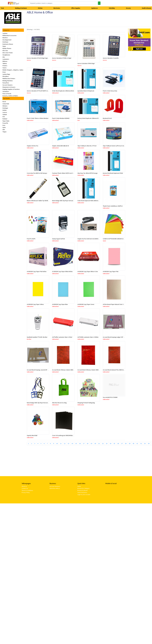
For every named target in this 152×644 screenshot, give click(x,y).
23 (107, 443)
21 (99, 443)
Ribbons (5, 61)
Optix (4, 127)
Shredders (6, 76)
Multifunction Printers (9, 79)
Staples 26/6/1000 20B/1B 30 (60, 146)
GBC (4, 130)
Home (79, 486)
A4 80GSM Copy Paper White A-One (88, 272)
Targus (4, 132)
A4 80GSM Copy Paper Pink (111, 272)
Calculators (6, 91)
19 (91, 443)
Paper (4, 46)
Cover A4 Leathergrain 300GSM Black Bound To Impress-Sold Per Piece (73, 435)
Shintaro (5, 106)
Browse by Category (83, 488)
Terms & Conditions (27, 490)
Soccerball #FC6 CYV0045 (110, 397)
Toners (5, 68)
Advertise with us (55, 488)
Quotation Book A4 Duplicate (86, 91)
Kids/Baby (112, 8)
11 (61, 443)
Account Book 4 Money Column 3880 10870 (64, 370)
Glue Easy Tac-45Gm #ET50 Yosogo (88, 173)
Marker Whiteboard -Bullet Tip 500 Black (38, 201)
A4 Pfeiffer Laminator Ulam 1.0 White (88, 337)
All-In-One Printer (8, 53)
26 (118, 443)
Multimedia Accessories (9, 35)
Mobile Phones (7, 48)
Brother (29, 339)
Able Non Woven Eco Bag (59, 403)
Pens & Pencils (7, 94)
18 (88, 443)
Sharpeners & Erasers (9, 87)
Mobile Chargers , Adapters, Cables (13, 70)
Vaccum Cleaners (7, 85)
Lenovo (5, 112)
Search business (82, 492)
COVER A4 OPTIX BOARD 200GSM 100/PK (114, 239)
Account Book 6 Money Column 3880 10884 (90, 370)
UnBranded (55, 93)
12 (65, 443)
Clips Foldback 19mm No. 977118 (87, 146)
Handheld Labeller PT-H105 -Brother (37, 337)
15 (76, 443)
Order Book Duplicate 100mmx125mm (63, 91)
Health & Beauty (147, 8)
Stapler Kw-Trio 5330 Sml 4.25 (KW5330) (89, 239)
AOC (4, 117)
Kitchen (40, 8)
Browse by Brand (82, 490)
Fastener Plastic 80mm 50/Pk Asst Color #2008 (66, 173)
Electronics (57, 8)
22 (103, 443)
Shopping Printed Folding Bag (86, 403)
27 (122, 443)
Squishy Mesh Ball (32, 435)
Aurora (29, 60)
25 (114, 443)
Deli (79, 120)
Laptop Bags (6, 74)
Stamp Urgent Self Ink (58, 239)
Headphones (6, 55)
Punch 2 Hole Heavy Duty (110, 91)
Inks (4, 57)
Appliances (95, 8)
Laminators (6, 59)
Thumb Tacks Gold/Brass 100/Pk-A (113, 206)
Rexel (4, 102)
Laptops (5, 33)
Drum (4, 72)
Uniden (5, 110)
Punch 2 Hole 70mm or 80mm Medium (38, 118)
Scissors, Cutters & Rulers (10, 96)
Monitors (5, 38)
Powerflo (5, 123)
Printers (5, 66)
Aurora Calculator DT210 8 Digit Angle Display (40, 58)
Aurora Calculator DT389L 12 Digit (62, 58)
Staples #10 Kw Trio (33, 146)
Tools (2, 8)
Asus (4, 125)
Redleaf (5, 119)
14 (72, 443)
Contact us (25, 488)
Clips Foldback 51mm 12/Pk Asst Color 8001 (116, 146)
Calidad (5, 114)
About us (24, 486)
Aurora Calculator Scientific (111, 58)
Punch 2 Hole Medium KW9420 (61, 118)
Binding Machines (8, 81)
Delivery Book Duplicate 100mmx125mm (89, 118)
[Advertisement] (48, 461)
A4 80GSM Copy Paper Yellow (35, 304)
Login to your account (84, 495)
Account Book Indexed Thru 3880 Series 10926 (116, 370)
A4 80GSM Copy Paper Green (86, 304)
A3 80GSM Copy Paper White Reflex (62, 272)
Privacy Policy (26, 492)
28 (126, 443)
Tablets (5, 63)
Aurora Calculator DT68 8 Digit (86, 63)
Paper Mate (6, 121)
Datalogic (5, 108)
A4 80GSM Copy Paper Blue (60, 304)
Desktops (5, 42)
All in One (5, 51)
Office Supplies (76, 8)
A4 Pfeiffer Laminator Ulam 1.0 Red (62, 337)
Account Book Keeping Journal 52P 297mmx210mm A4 (43, 370)
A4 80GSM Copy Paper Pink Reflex (37, 272)
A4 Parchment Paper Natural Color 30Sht (114, 304)
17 (84, 443)
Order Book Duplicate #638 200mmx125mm (90, 201)
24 (110, 443)
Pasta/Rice (6, 83)
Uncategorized (7, 40)
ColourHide (6, 104)
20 (95, 443)
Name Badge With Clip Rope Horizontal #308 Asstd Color (43, 403)
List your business (55, 486)
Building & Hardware (21, 8)
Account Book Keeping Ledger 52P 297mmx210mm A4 (119, 337)
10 (57, 443)
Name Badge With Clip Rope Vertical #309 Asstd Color (68, 201)
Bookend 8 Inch (107, 118)
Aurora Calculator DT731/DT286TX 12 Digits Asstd (41, 91)
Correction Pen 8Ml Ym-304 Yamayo (37, 173)
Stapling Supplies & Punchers (11, 89)
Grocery (128, 8)
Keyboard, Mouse (8, 44)
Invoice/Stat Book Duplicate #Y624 (113, 173)
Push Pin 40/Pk (31, 239)
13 (68, 443)
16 (80, 443)
